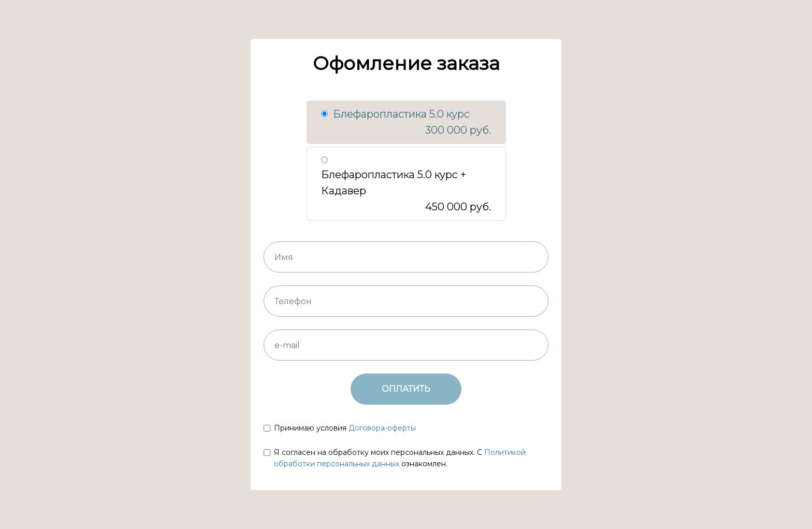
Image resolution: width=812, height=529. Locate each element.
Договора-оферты (382, 428)
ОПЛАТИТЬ (406, 389)
